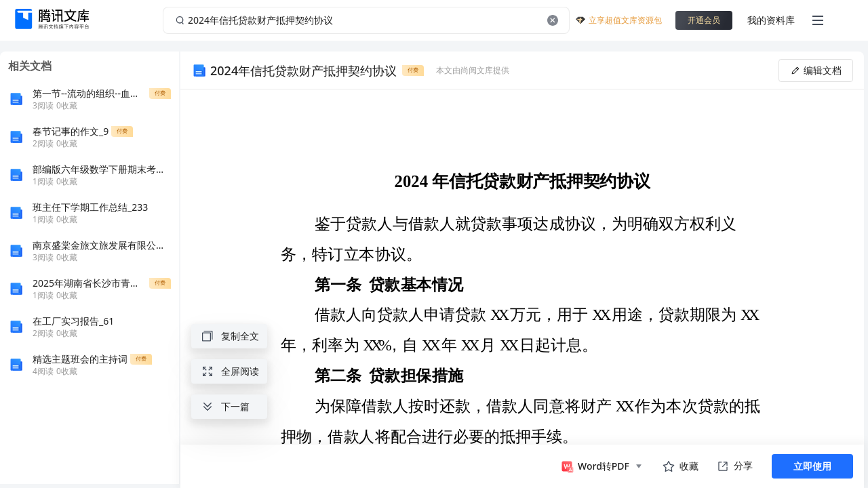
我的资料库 (771, 20)
